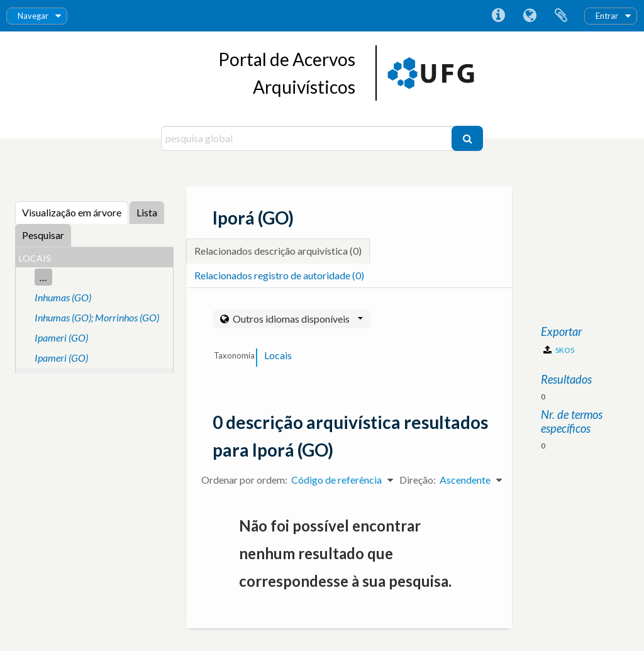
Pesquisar (43, 235)
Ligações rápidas (498, 16)
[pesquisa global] (308, 138)
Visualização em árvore (72, 212)
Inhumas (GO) (63, 297)
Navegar (33, 16)
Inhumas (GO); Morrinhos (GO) (97, 317)
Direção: (418, 480)
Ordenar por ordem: (244, 480)
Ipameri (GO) (61, 337)
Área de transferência (561, 16)
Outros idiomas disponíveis (297, 319)
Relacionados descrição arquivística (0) (278, 251)
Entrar (607, 16)
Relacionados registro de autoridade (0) (279, 275)
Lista (147, 212)
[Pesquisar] (467, 138)
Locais (278, 355)
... (43, 277)
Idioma (530, 16)
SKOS (559, 350)
